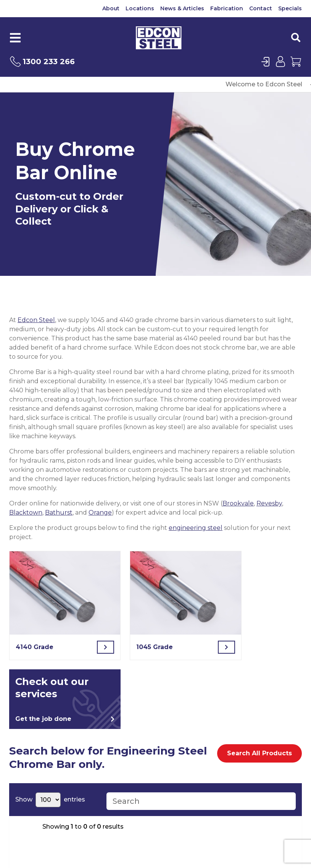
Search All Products (259, 753)
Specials (290, 8)
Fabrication (227, 8)
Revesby (269, 503)
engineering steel (196, 528)
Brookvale (238, 503)
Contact (261, 8)
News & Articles (182, 8)
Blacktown (26, 513)
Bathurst (59, 513)
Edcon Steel (36, 320)
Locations (140, 8)
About (111, 8)
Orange (100, 513)
